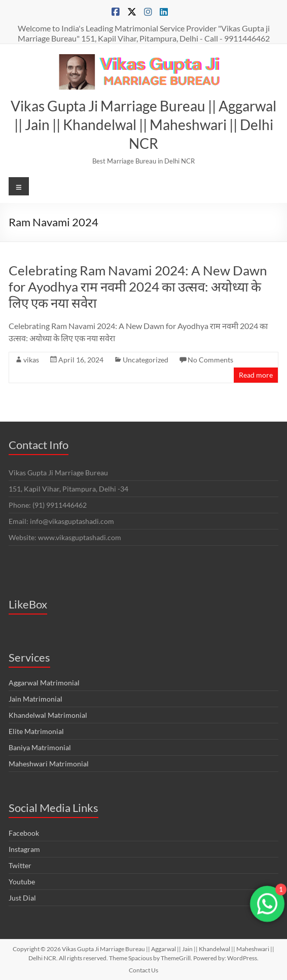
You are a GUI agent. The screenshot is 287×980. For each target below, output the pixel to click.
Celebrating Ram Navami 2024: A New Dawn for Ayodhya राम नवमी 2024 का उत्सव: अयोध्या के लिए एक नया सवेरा (138, 287)
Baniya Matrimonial (40, 747)
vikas (31, 360)
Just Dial (22, 898)
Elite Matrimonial (36, 731)
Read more (256, 375)
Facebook (24, 833)
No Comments (210, 360)
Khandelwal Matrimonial (48, 715)
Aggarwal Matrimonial (44, 683)
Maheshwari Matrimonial (49, 764)
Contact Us (143, 970)
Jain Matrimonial (35, 699)
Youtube (22, 882)
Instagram (24, 849)
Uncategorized (146, 360)
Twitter (20, 865)
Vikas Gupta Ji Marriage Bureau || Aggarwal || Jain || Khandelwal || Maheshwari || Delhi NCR (143, 125)
